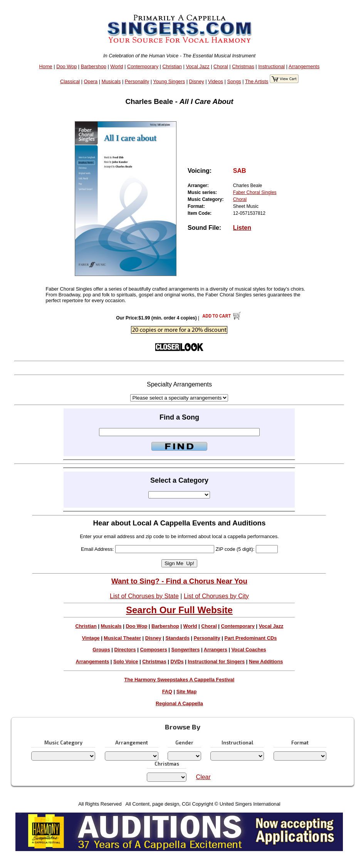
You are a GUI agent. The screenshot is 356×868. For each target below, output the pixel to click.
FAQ (167, 692)
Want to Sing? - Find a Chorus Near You (179, 581)
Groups (101, 650)
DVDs (177, 661)
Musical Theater (122, 638)
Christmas (243, 66)
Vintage (91, 638)
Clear (203, 777)
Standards (177, 638)
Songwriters (185, 650)
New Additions (266, 661)
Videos (216, 81)
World (117, 66)
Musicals (111, 81)
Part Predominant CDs (250, 638)
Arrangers (216, 650)
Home (46, 66)
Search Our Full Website (179, 610)
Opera (91, 81)
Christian (172, 66)
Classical (70, 81)
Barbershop (94, 66)
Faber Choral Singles (255, 192)
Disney (197, 81)
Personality (137, 81)
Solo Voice (126, 661)
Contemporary (143, 66)
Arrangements (304, 66)
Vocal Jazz (197, 66)
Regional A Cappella (179, 703)
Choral (221, 66)
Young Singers (169, 81)
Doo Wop (66, 66)
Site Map (187, 692)
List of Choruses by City (216, 596)
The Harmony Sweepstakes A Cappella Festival (180, 680)
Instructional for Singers (216, 661)
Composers (153, 650)
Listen (242, 228)
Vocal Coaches (249, 650)
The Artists (257, 81)
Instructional (271, 66)
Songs (234, 81)
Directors (125, 650)
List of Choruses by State (144, 596)
